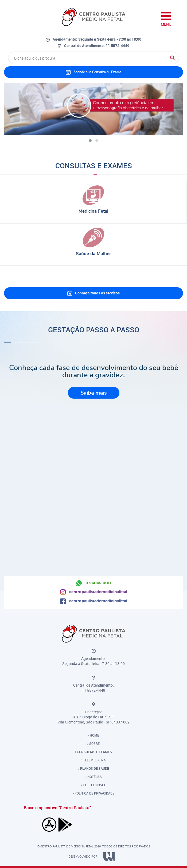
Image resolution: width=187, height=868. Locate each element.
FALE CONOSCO (94, 785)
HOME (93, 735)
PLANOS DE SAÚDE (94, 768)
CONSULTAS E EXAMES (93, 752)
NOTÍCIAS (94, 777)
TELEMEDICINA (93, 760)
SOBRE (93, 744)
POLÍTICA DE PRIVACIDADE (93, 793)
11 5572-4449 (118, 46)
